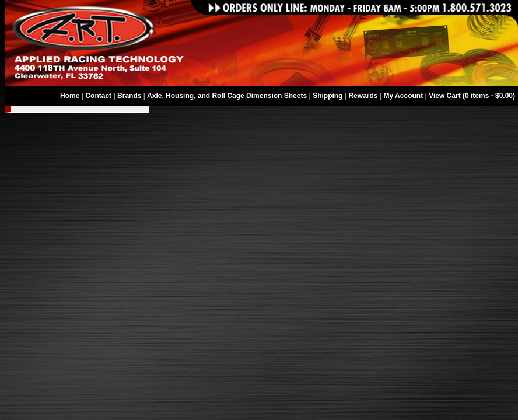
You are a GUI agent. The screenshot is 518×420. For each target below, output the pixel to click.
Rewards (363, 96)
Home (70, 96)
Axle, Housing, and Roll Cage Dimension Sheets (227, 96)
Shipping (328, 96)
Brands (129, 96)
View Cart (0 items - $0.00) (472, 96)
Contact (98, 96)
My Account (404, 96)
